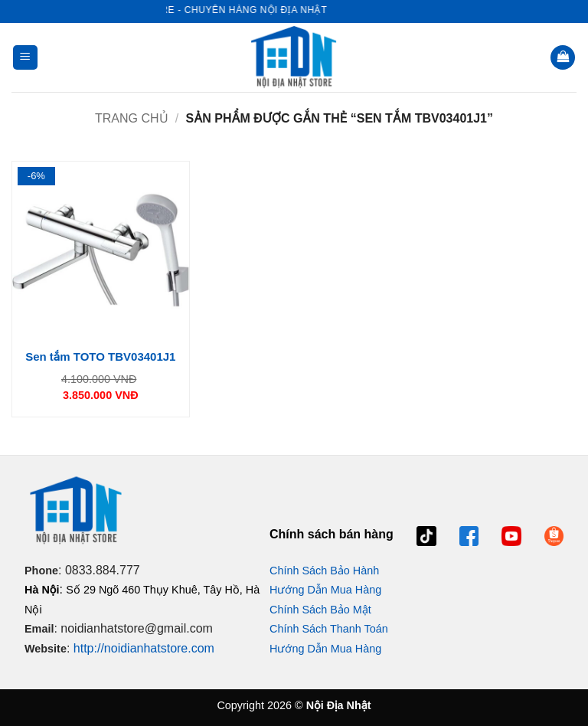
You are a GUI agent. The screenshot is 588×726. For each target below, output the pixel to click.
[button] (25, 58)
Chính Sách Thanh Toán (329, 629)
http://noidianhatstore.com (144, 648)
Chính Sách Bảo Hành (324, 571)
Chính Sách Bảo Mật (320, 610)
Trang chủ (132, 118)
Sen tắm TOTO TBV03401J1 (100, 356)
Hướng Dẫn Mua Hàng (325, 590)
